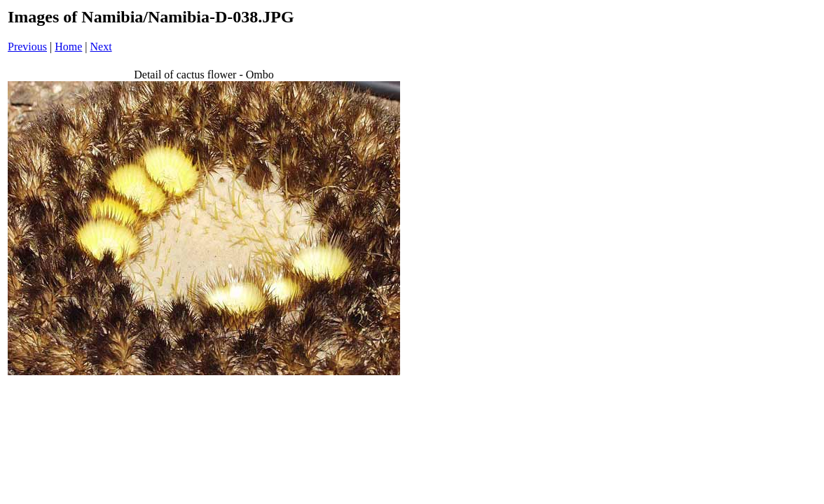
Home (68, 47)
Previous (27, 47)
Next (101, 47)
